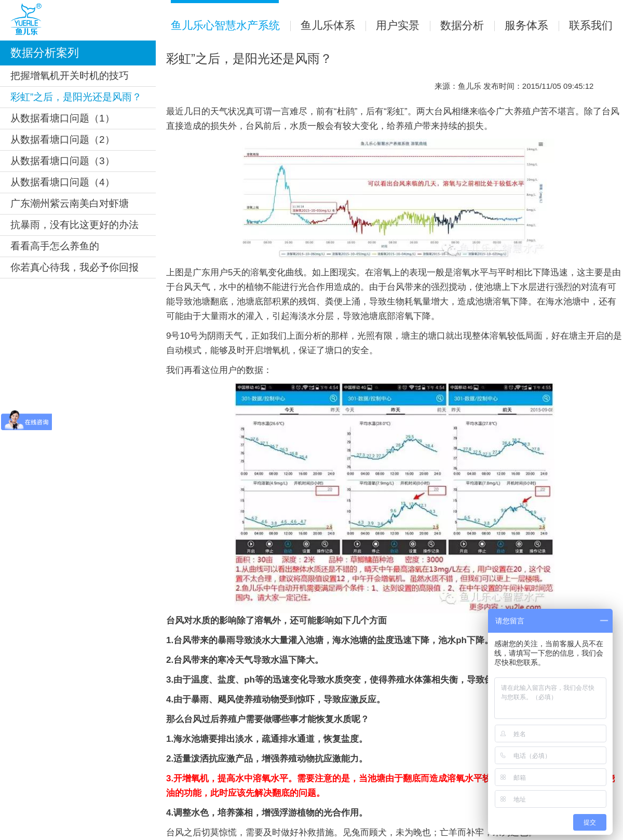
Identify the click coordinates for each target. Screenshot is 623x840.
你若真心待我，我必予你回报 (75, 267)
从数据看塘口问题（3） (63, 161)
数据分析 (457, 25)
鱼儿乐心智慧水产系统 (225, 16)
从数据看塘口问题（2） (63, 139)
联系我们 (586, 25)
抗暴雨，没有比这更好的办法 (75, 225)
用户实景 (392, 25)
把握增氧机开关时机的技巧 (70, 76)
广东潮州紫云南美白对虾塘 (70, 203)
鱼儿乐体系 (323, 25)
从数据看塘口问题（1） (63, 118)
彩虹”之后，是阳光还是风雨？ (76, 97)
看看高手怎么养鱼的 (55, 246)
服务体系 (521, 25)
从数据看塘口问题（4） (63, 182)
